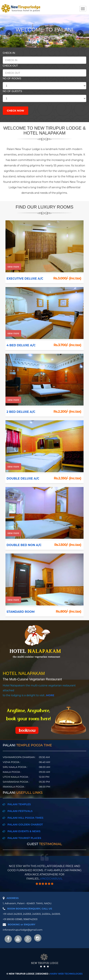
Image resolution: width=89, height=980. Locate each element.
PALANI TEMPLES (18, 804)
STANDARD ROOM (19, 612)
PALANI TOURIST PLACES (23, 838)
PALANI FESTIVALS (19, 811)
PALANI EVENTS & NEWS (23, 831)
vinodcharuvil (51, 879)
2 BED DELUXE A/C (19, 412)
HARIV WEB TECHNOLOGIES (66, 974)
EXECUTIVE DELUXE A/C (23, 279)
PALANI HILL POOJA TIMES (24, 818)
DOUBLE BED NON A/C (22, 545)
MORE (50, 695)
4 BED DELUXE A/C (19, 345)
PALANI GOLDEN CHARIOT (24, 825)
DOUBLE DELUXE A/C (21, 479)
